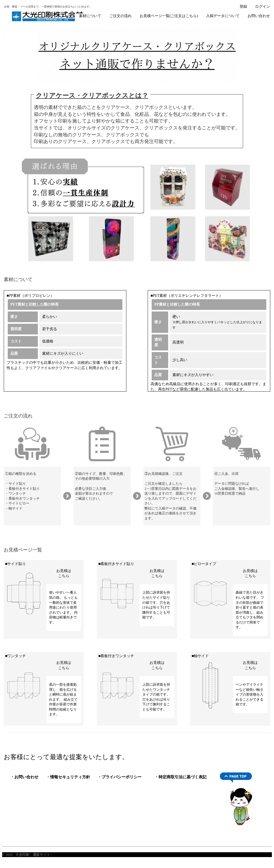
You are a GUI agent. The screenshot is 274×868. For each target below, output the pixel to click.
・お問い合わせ (24, 777)
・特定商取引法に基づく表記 (181, 777)
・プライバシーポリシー (120, 777)
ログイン (263, 7)
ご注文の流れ (120, 16)
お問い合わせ (259, 16)
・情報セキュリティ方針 (68, 777)
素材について (90, 16)
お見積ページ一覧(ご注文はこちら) (169, 16)
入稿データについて (223, 16)
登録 (243, 7)
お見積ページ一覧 (23, 550)
